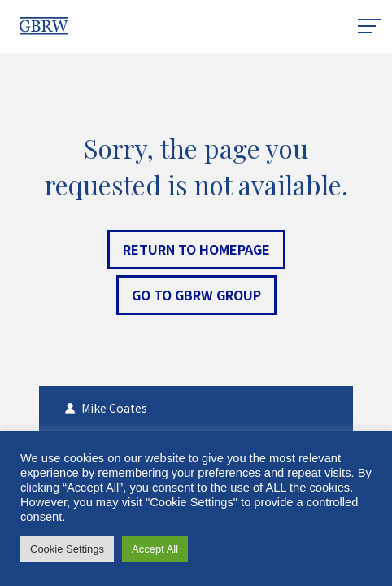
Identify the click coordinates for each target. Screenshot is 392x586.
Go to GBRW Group (196, 295)
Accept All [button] (155, 549)
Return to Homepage (196, 249)
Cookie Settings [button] (67, 549)
